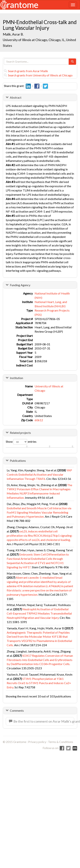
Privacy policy (37, 742)
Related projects (20, 433)
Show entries (21, 442)
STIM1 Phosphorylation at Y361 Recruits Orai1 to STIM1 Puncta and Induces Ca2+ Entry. (39, 683)
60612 (39, 420)
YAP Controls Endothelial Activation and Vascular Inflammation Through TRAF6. (39, 474)
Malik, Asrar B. (13, 34)
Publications (18, 461)
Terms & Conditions (61, 742)
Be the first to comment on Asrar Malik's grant (42, 721)
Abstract (16, 97)
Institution (16, 378)
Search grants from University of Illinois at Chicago (38, 75)
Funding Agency (20, 285)
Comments (17, 710)
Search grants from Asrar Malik (26, 71)
